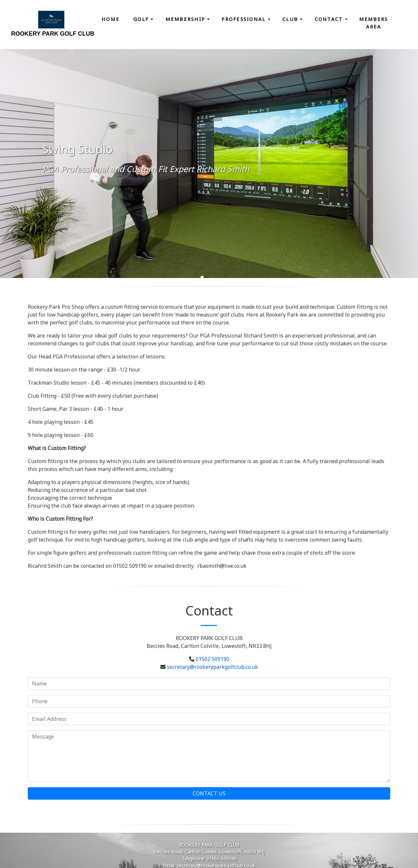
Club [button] (291, 19)
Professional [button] (244, 19)
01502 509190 (212, 659)
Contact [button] (330, 19)
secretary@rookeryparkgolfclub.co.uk (212, 667)
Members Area (374, 23)
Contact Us (209, 793)
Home (111, 19)
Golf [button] (142, 19)
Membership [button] (186, 19)
